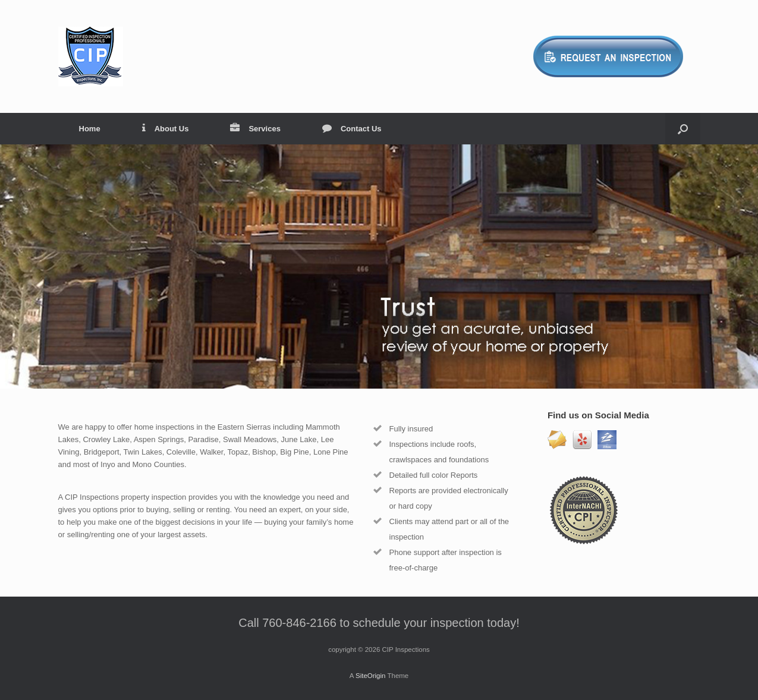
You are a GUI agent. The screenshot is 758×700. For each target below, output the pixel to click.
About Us (166, 129)
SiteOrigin (371, 676)
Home (90, 129)
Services (255, 129)
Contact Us (352, 129)
